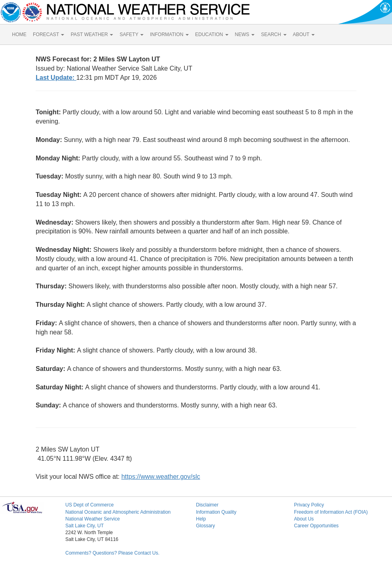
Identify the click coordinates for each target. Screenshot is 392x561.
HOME (19, 34)
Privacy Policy (309, 505)
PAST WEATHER (92, 34)
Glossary (205, 526)
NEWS (245, 34)
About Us (304, 519)
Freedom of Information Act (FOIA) (331, 512)
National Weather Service (93, 519)
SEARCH (274, 34)
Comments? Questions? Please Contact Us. (112, 553)
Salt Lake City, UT (85, 526)
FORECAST (48, 34)
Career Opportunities (316, 526)
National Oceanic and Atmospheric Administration (118, 512)
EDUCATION (212, 34)
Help (201, 519)
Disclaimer (207, 505)
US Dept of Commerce (90, 505)
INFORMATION (169, 34)
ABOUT (304, 34)
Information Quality (216, 512)
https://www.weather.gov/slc (161, 477)
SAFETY (131, 34)
